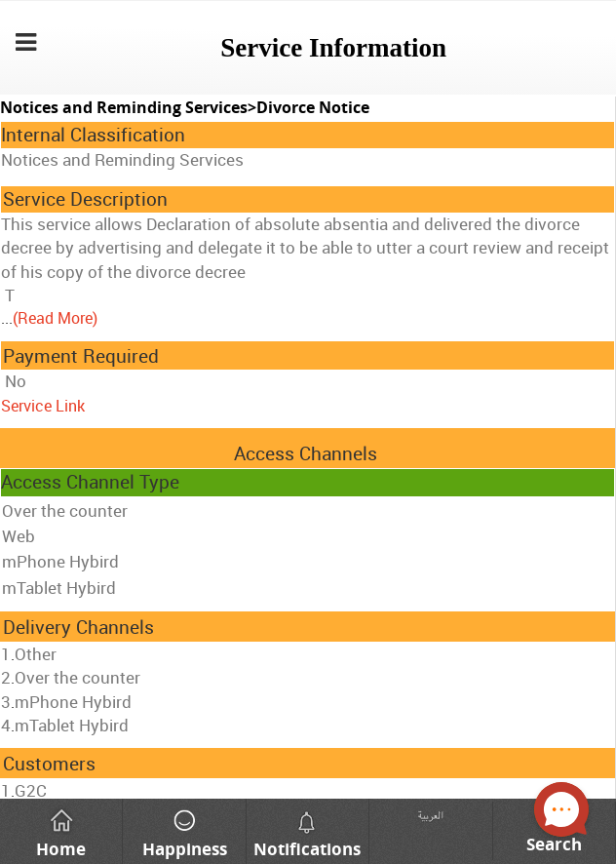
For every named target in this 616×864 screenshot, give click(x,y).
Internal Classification (93, 135)
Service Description (85, 199)
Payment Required (81, 356)
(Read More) (55, 318)
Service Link (43, 406)
